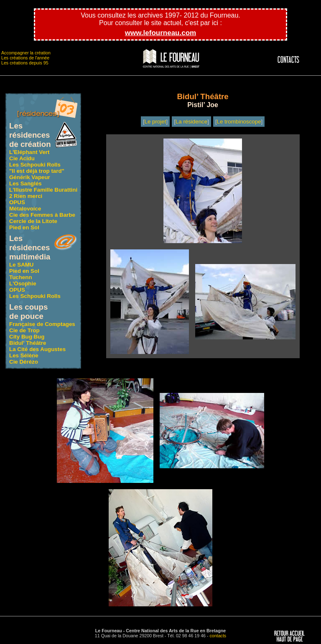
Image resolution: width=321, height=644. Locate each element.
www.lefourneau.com (160, 33)
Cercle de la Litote (33, 221)
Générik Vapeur (30, 177)
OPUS (17, 202)
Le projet (155, 122)
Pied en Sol (24, 227)
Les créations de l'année (25, 58)
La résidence (191, 122)
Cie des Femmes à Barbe (42, 215)
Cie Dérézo (24, 362)
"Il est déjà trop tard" (37, 171)
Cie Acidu (22, 158)
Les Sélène (24, 355)
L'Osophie (23, 284)
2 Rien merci (26, 196)
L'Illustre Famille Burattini (43, 190)
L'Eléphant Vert (29, 152)
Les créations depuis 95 (25, 63)
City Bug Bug (27, 337)
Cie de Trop (24, 330)
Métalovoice (25, 209)
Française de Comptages (42, 324)
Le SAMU (22, 265)
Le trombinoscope (239, 122)
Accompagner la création (26, 53)
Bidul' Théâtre (28, 343)
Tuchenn (21, 277)
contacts (218, 636)
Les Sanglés (25, 183)
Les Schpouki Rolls (35, 165)
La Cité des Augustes (37, 349)
